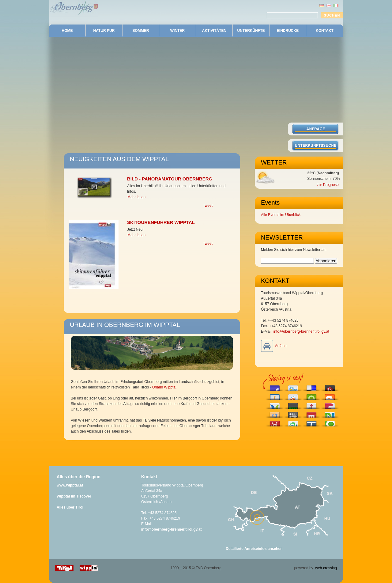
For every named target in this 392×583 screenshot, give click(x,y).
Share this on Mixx (311, 413)
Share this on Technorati (330, 422)
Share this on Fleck (330, 404)
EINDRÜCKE (288, 31)
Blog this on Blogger (330, 395)
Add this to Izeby (293, 413)
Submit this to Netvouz (330, 413)
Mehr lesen (136, 197)
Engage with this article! (311, 395)
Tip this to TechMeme (311, 422)
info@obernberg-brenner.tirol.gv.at (301, 331)
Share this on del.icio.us (311, 386)
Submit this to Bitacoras (275, 395)
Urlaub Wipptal (164, 387)
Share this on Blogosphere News (275, 404)
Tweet (208, 206)
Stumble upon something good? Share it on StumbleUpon (293, 422)
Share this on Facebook (275, 386)
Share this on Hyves (275, 413)
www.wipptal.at (70, 485)
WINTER (177, 31)
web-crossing (326, 568)
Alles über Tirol (70, 507)
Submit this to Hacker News (311, 404)
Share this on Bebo (330, 386)
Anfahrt (281, 346)
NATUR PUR (104, 31)
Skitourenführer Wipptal (161, 222)
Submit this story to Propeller (275, 422)
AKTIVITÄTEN (214, 31)
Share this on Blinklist (293, 395)
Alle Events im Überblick (281, 215)
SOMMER (141, 31)
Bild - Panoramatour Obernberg (170, 179)
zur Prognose (328, 185)
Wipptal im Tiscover (74, 496)
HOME (67, 31)
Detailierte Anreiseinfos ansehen (254, 549)
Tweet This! (293, 386)
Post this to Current (293, 404)
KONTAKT (325, 31)
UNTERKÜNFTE (251, 31)
